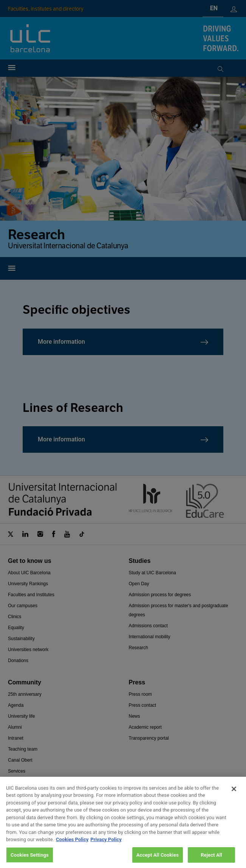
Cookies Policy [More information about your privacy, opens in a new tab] (72, 850)
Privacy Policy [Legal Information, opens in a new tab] (106, 850)
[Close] (234, 799)
